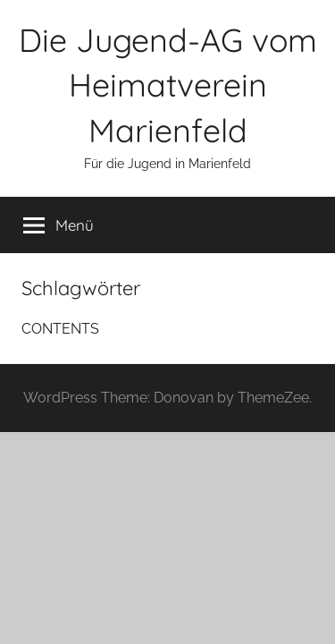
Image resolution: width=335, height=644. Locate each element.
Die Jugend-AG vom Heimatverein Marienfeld (168, 85)
